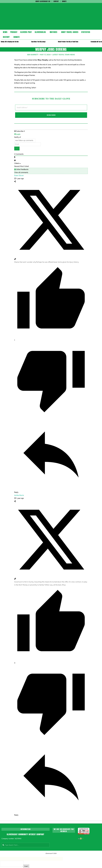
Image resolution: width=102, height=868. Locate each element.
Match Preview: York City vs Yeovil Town (68, 42)
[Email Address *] (51, 107)
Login (17, 134)
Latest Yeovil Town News (64, 55)
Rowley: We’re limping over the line (10, 42)
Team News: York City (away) (38, 42)
